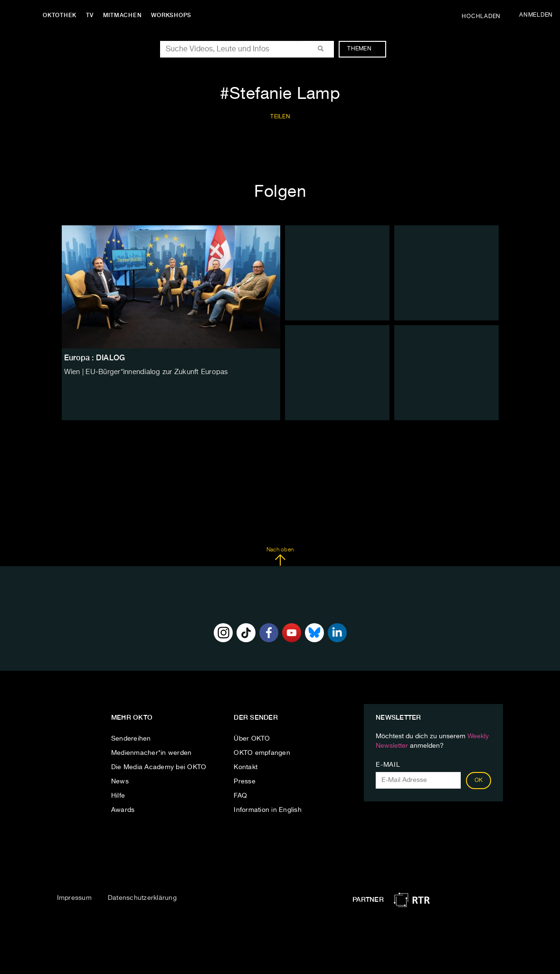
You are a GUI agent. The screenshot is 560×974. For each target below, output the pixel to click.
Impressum (74, 898)
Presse (245, 781)
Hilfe (118, 796)
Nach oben (280, 557)
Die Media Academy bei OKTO (159, 767)
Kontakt (246, 767)
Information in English (268, 810)
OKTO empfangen (262, 753)
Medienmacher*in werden (152, 753)
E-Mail (388, 765)
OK (479, 781)
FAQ (240, 796)
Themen (364, 49)
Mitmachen (125, 15)
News (120, 781)
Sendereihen (131, 739)
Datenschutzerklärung (142, 898)
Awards (123, 810)
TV (92, 15)
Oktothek (62, 15)
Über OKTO (252, 739)
